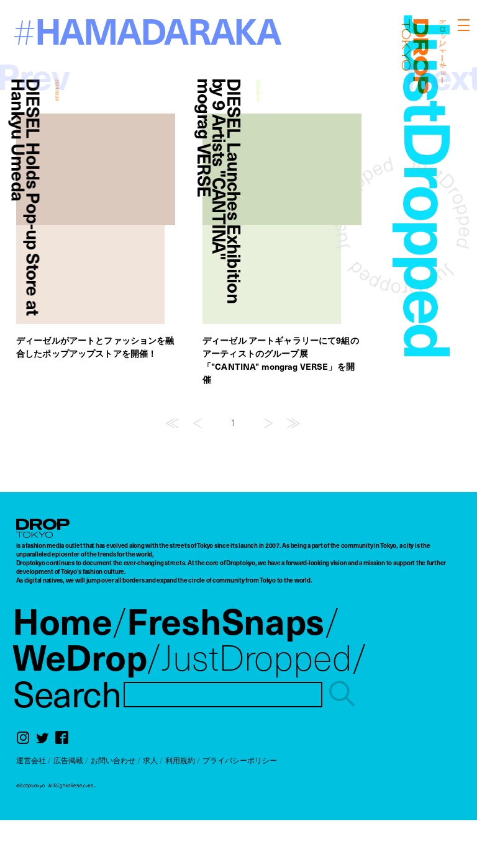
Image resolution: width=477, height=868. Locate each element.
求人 (150, 760)
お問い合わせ (113, 760)
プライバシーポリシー (240, 760)
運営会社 (31, 760)
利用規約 (180, 760)
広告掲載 (68, 760)
